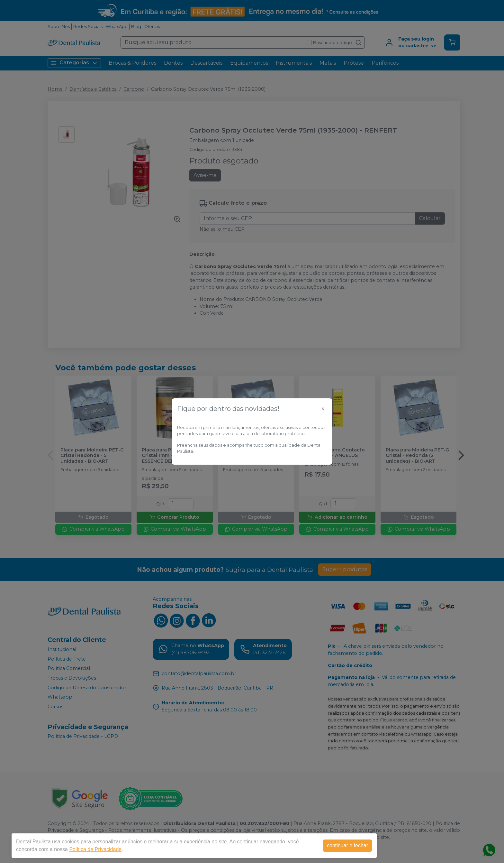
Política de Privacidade (95, 849)
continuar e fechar (347, 845)
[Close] (323, 409)
